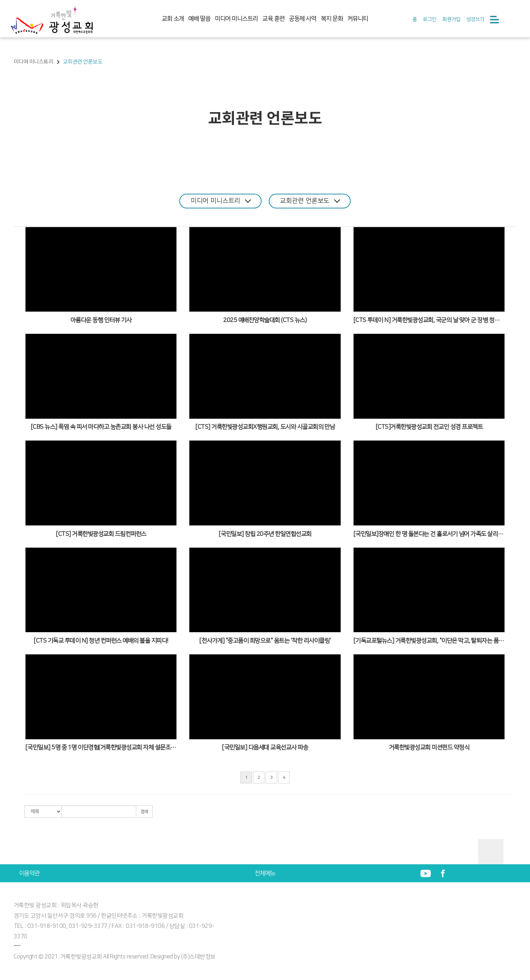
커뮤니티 (358, 19)
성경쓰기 (475, 19)
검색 (144, 812)
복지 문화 (332, 19)
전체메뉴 (265, 873)
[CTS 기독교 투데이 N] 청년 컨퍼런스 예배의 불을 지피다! (101, 641)
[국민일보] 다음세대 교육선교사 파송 (265, 747)
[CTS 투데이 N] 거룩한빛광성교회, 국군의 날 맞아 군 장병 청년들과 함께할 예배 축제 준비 (429, 320)
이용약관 (29, 873)
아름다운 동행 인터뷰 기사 (101, 320)
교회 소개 (173, 19)
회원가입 (451, 19)
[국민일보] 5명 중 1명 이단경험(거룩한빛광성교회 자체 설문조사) (101, 747)
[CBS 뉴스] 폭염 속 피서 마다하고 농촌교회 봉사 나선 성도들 (101, 427)
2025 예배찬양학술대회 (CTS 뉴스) (265, 320)
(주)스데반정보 (198, 957)
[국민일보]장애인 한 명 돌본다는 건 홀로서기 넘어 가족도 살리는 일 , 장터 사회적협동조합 (429, 534)
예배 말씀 (199, 19)
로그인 (430, 19)
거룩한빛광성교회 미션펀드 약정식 (429, 747)
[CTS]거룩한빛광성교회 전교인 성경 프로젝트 (429, 427)
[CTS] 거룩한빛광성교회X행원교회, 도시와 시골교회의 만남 (265, 427)
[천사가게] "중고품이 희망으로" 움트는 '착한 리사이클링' (265, 641)
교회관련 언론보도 (310, 201)
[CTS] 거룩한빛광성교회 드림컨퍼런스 (101, 534)
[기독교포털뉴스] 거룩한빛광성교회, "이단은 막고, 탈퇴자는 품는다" (429, 641)
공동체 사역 (303, 19)
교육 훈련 (273, 19)
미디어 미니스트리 (236, 19)
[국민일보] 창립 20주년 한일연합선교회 (265, 534)
